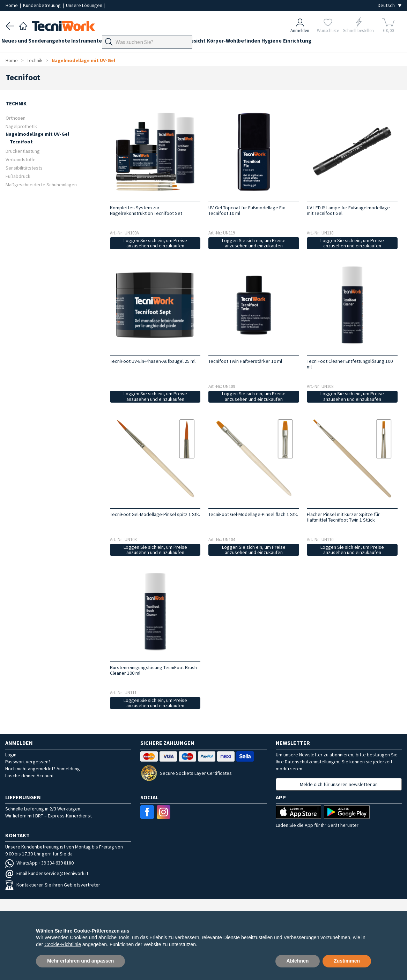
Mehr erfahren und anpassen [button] (80, 961)
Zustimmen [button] (347, 961)
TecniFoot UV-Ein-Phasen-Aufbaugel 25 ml (153, 361)
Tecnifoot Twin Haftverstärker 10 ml (245, 361)
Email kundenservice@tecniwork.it (47, 873)
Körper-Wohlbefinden (268, 42)
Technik (180, 42)
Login (11, 755)
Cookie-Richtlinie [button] (63, 944)
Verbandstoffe (21, 159)
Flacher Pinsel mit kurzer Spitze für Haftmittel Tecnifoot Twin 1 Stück (343, 517)
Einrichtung (340, 42)
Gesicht (226, 42)
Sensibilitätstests (24, 168)
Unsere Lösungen (85, 5)
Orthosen (16, 118)
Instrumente (95, 42)
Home (12, 5)
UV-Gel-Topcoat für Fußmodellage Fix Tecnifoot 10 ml (247, 210)
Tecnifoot (21, 142)
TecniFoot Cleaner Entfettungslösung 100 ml (350, 364)
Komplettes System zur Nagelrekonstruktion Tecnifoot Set (146, 210)
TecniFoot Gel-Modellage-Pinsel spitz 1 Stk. (155, 514)
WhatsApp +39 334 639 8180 (39, 863)
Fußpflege (152, 42)
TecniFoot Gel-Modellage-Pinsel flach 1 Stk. (253, 514)
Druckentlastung (23, 151)
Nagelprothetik (21, 126)
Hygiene (310, 42)
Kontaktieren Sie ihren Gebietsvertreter (53, 885)
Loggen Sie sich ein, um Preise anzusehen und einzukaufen (155, 243)
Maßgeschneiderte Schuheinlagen (41, 184)
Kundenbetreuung (42, 5)
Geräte (125, 42)
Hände (203, 42)
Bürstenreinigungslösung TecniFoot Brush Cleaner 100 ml (153, 670)
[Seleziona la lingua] (390, 5)
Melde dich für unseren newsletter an (339, 784)
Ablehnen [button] (298, 961)
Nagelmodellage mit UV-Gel (83, 60)
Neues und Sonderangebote (40, 42)
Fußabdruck (18, 176)
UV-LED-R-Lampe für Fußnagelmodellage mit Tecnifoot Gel (348, 210)
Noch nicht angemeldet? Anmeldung (43, 769)
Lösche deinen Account (29, 776)
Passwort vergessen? (28, 762)
